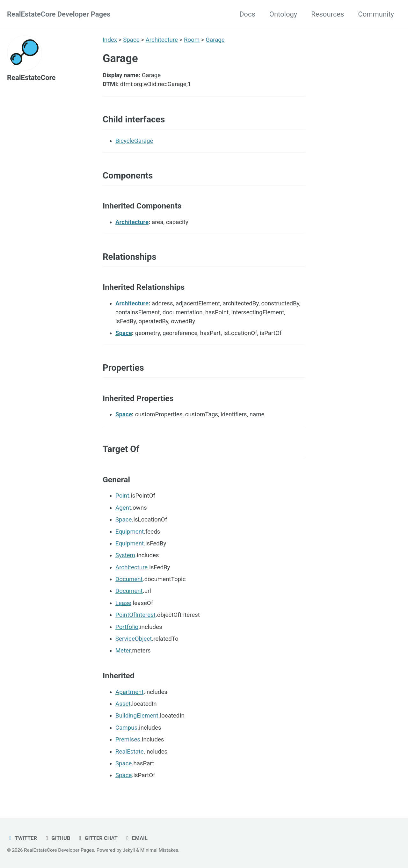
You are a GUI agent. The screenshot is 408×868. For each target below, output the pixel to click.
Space (131, 40)
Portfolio (127, 627)
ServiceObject (134, 639)
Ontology (283, 14)
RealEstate (130, 752)
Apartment (129, 692)
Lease (123, 603)
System (125, 555)
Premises (128, 740)
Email (136, 838)
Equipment (130, 532)
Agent (123, 508)
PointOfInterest (135, 615)
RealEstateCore (31, 78)
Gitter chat (97, 838)
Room (192, 40)
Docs (247, 14)
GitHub (57, 838)
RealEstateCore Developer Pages (59, 14)
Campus (126, 728)
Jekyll (129, 850)
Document (129, 579)
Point (122, 496)
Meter (123, 651)
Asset (123, 704)
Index (110, 40)
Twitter (22, 838)
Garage (215, 40)
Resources (328, 14)
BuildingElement (137, 716)
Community (376, 14)
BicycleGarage (134, 141)
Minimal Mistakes (159, 850)
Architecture (162, 40)
